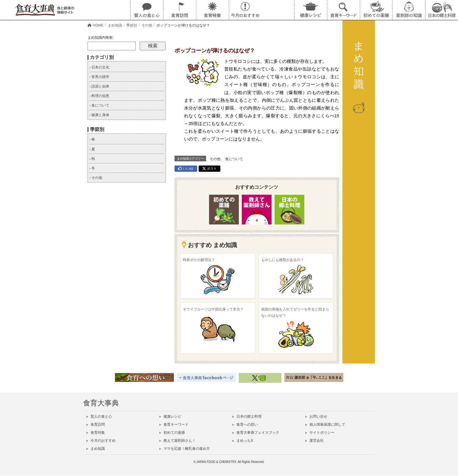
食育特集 (96, 433)
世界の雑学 (99, 77)
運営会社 (314, 441)
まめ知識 (96, 449)
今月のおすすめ (101, 441)
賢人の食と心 (99, 416)
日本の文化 (99, 67)
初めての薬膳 (172, 433)
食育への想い (245, 425)
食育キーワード (174, 425)
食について (234, 159)
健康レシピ (170, 416)
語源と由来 (99, 86)
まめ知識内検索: (101, 38)
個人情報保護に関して (325, 425)
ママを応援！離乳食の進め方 (185, 449)
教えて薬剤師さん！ (177, 441)
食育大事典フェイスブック (256, 433)
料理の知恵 (99, 96)
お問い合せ (316, 416)
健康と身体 (99, 115)
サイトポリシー (320, 433)
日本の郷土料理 (247, 416)
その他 (215, 159)
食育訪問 (96, 425)
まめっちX (243, 441)
